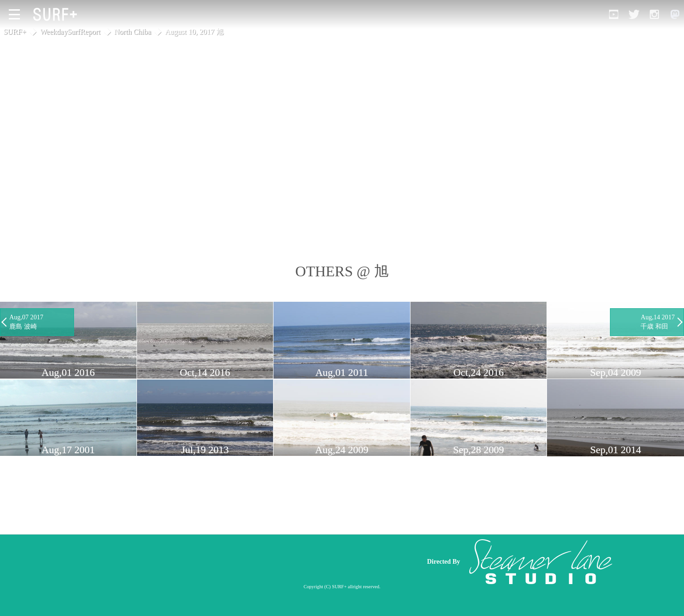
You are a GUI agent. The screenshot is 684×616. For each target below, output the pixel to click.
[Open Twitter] (634, 14)
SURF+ (15, 32)
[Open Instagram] (654, 14)
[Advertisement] (240, 561)
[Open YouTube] (614, 14)
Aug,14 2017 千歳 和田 (658, 322)
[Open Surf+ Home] (57, 14)
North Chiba (133, 32)
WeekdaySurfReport (70, 32)
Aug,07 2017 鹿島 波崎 (26, 322)
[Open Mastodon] (675, 14)
